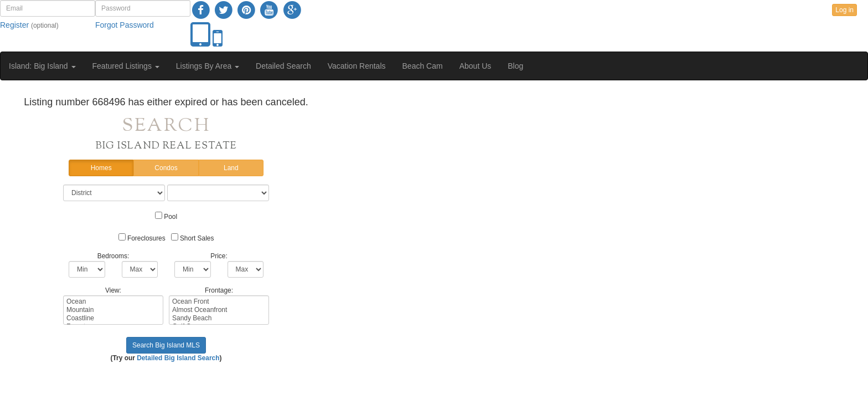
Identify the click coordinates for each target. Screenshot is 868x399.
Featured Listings (126, 66)
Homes (101, 168)
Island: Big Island (42, 66)
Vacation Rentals (357, 66)
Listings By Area (208, 66)
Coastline (113, 318)
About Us (476, 66)
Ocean (113, 302)
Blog (515, 66)
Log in (844, 10)
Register (14, 25)
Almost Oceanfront (219, 310)
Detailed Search (283, 66)
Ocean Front (219, 302)
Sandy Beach (219, 318)
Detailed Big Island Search (178, 358)
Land (231, 168)
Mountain (113, 310)
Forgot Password (125, 25)
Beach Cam (423, 66)
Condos (166, 168)
